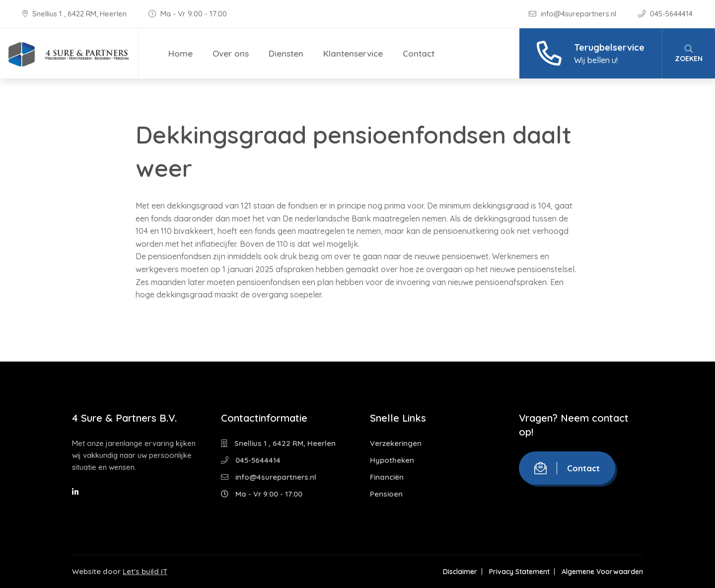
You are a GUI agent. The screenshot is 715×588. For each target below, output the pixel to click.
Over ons (231, 53)
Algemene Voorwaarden (602, 572)
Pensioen (386, 494)
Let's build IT (145, 571)
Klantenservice (353, 53)
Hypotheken (392, 460)
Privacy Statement (519, 572)
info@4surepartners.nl (573, 14)
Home (180, 53)
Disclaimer (460, 572)
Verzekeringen (396, 443)
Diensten (286, 53)
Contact (419, 53)
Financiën (387, 477)
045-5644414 (665, 14)
